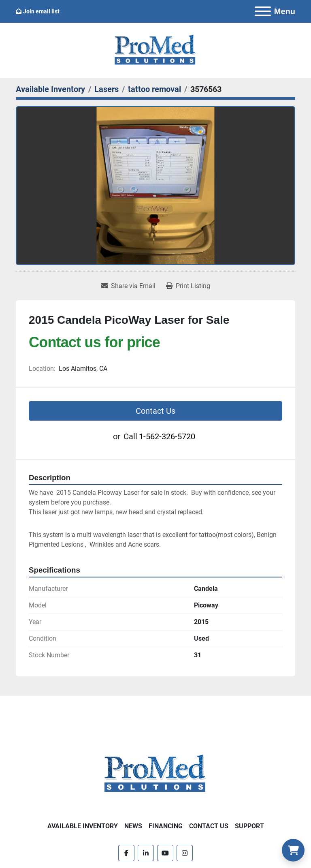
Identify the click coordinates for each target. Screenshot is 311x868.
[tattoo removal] (154, 89)
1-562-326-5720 (167, 436)
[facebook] (126, 853)
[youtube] (165, 853)
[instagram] (185, 853)
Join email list (41, 11)
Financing (166, 826)
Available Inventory (83, 826)
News (133, 826)
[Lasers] (107, 89)
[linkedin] (146, 853)
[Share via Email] (128, 286)
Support (249, 826)
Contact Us (155, 411)
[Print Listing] (188, 286)
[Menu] (263, 11)
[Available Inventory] (50, 89)
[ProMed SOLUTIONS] (155, 773)
